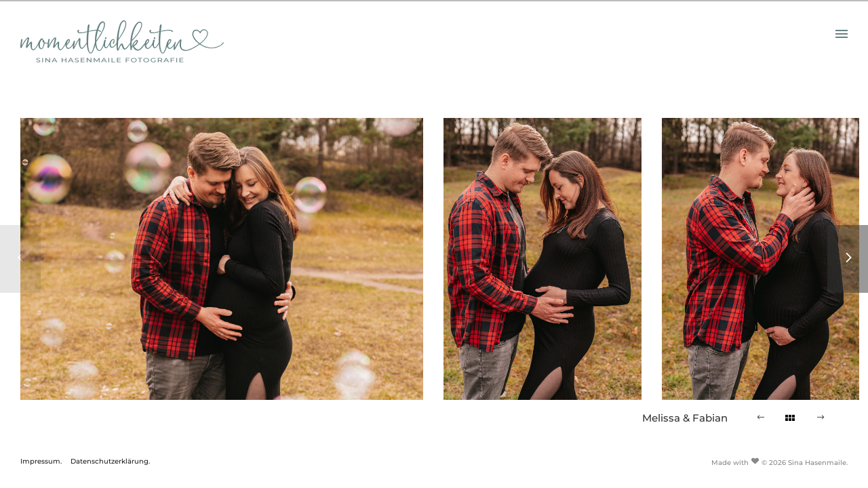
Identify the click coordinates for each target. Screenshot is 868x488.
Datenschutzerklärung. (110, 461)
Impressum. (41, 461)
